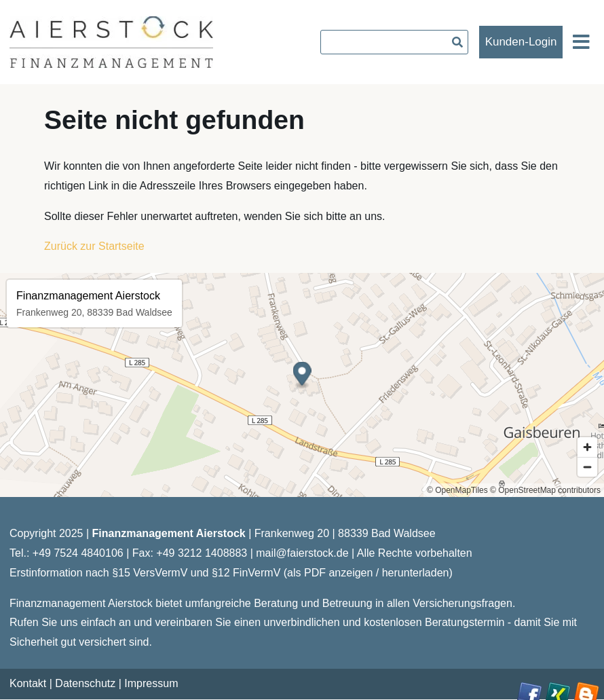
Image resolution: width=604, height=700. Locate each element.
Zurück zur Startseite (94, 246)
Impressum (151, 683)
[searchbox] (394, 42)
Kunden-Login (521, 42)
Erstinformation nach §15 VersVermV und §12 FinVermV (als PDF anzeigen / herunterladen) (231, 573)
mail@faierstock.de (302, 553)
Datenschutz (85, 683)
